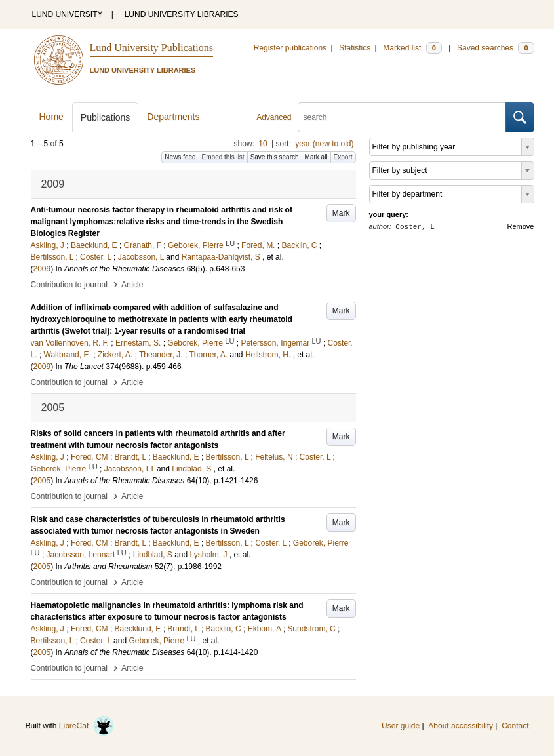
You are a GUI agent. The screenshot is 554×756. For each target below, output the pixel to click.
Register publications (290, 48)
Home (51, 117)
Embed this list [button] (223, 157)
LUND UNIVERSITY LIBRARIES (182, 14)
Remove (521, 226)
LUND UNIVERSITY (68, 14)
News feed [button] (180, 157)
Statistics (355, 48)
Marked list (412, 48)
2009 (42, 269)
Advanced (274, 117)
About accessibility (461, 726)
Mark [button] (341, 213)
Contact (515, 726)
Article (132, 285)
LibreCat (87, 726)
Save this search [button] (275, 157)
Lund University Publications (151, 48)
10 (263, 144)
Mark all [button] (316, 157)
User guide (401, 726)
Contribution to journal (69, 285)
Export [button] (343, 157)
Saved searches (496, 48)
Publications (106, 117)
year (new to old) (324, 144)
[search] (402, 117)
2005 (42, 481)
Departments (173, 117)
